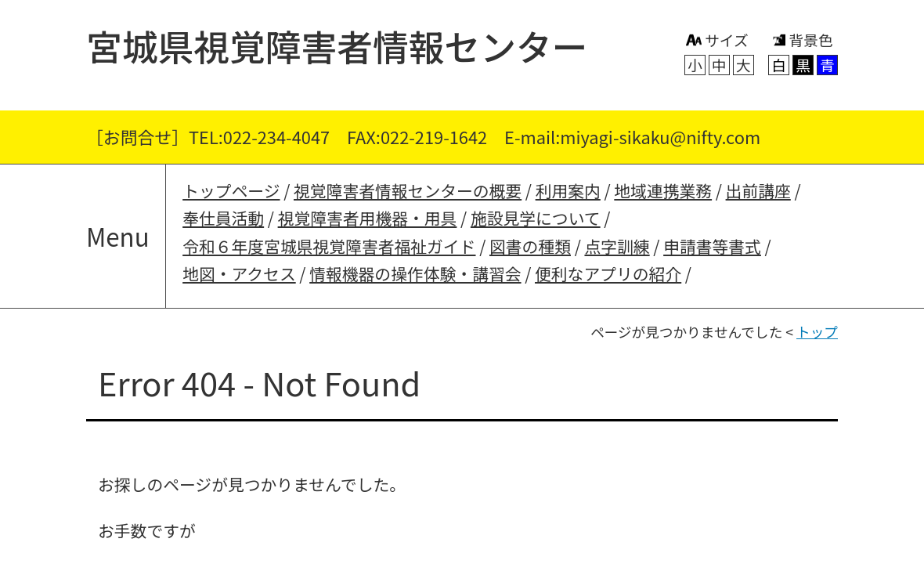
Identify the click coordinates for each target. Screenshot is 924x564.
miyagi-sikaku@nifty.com (660, 137)
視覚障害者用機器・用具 (368, 218)
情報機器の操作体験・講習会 (415, 273)
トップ (817, 332)
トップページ (231, 190)
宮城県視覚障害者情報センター (337, 45)
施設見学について (536, 218)
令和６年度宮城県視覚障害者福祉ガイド (329, 246)
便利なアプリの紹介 (608, 273)
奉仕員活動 (223, 218)
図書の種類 (530, 246)
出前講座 (758, 190)
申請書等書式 (712, 246)
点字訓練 (617, 246)
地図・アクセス (239, 273)
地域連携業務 (663, 190)
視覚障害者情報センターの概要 (408, 190)
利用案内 (568, 190)
